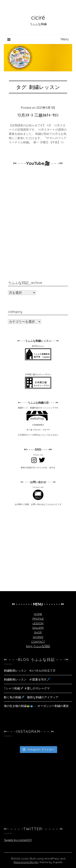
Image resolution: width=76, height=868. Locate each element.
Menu (65, 39)
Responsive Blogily (26, 862)
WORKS (38, 637)
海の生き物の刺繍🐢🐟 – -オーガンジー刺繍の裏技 (36, 706)
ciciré (38, 17)
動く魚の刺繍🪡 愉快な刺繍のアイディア (31, 697)
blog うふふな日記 (38, 646)
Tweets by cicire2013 (18, 840)
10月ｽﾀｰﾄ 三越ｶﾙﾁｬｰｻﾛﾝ (38, 115)
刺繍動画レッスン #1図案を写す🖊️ (27, 679)
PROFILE (38, 619)
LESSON (38, 623)
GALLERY (38, 628)
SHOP (38, 632)
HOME (38, 614)
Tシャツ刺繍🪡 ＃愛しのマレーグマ (27, 688)
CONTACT (38, 642)
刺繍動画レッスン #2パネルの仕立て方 (30, 671)
